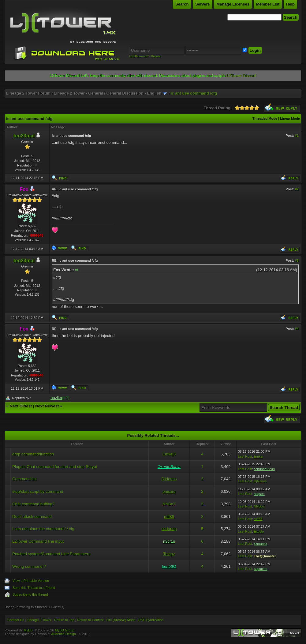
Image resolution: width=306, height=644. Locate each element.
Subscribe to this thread (30, 594)
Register (156, 56)
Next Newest (47, 406)
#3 (297, 260)
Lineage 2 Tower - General (78, 93)
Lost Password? (139, 56)
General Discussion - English (134, 93)
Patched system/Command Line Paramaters (51, 554)
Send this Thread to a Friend (34, 588)
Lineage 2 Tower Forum (28, 93)
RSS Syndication (151, 620)
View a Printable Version (31, 581)
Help (290, 4)
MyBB (28, 630)
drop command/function (33, 454)
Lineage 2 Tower (39, 620)
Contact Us (16, 620)
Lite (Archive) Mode (121, 620)
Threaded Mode (265, 118)
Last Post (245, 456)
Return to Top (64, 620)
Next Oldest (21, 406)
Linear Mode (290, 118)
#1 (297, 136)
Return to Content (90, 620)
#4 (297, 329)
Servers (203, 4)
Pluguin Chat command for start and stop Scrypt (55, 467)
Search (182, 4)
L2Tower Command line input (38, 541)
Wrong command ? (29, 566)
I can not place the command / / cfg (43, 529)
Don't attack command (32, 517)
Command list (24, 479)
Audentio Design (63, 634)
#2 (297, 189)
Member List (268, 4)
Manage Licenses (233, 4)
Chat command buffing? (33, 504)
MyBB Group (65, 630)
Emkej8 (169, 454)
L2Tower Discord (241, 75)
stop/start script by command (38, 491)
